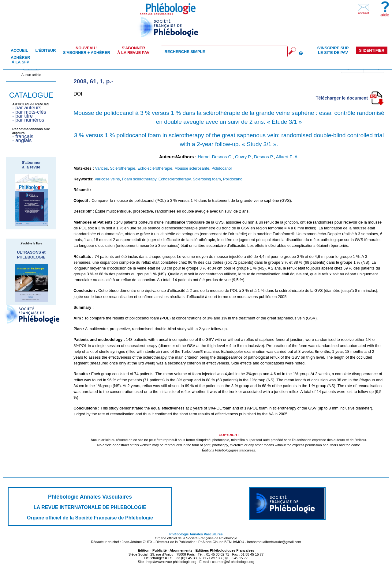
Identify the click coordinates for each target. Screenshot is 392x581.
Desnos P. (264, 157)
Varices (102, 168)
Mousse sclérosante (192, 168)
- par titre (22, 116)
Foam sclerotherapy (139, 179)
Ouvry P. (243, 157)
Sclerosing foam (207, 179)
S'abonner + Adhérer (87, 50)
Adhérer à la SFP (20, 60)
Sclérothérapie (123, 168)
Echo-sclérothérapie (155, 168)
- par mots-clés (29, 112)
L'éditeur (45, 50)
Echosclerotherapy (175, 179)
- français (23, 136)
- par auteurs (27, 108)
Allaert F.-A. (287, 157)
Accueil (19, 50)
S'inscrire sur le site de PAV (333, 50)
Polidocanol (222, 168)
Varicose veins (107, 179)
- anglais (22, 140)
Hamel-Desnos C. (215, 157)
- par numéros (28, 120)
